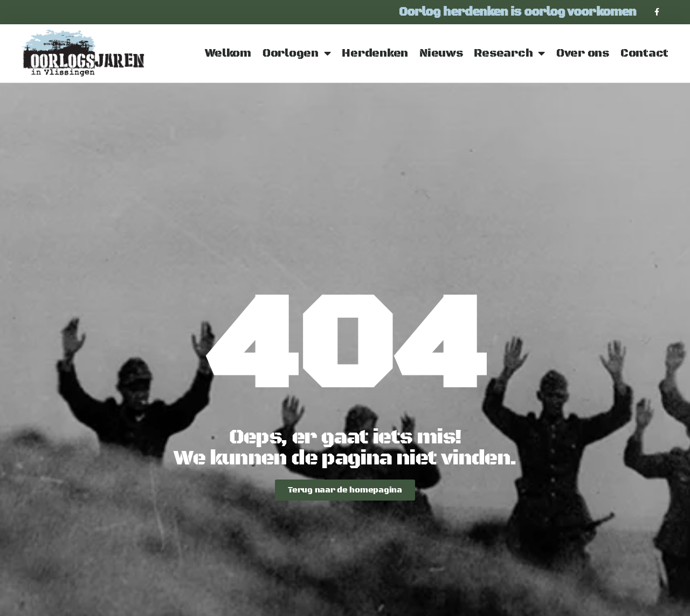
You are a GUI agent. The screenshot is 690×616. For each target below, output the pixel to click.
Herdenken (375, 53)
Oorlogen (297, 54)
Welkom (228, 53)
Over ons (583, 53)
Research (509, 54)
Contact (644, 53)
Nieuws (441, 53)
